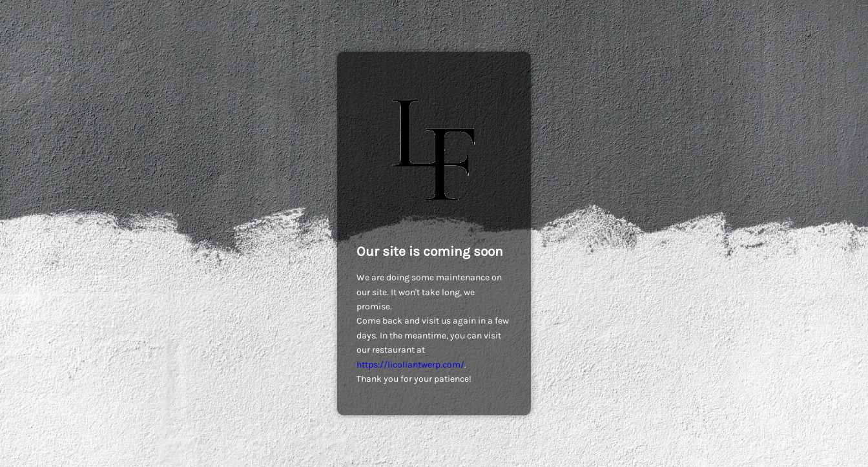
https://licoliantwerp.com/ (410, 365)
